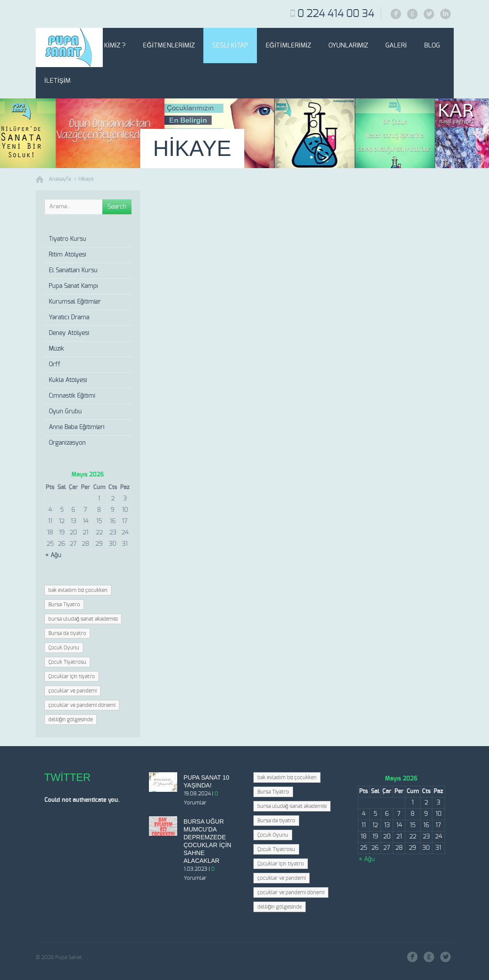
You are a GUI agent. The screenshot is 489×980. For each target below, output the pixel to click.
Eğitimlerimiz (288, 46)
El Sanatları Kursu (73, 270)
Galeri (396, 46)
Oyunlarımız (348, 46)
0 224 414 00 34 (336, 14)
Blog (432, 46)
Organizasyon (67, 443)
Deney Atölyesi (69, 333)
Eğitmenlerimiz (169, 46)
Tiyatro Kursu (67, 239)
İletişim (58, 81)
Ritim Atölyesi (67, 255)
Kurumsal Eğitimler (75, 302)
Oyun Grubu (65, 412)
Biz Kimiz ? (110, 46)
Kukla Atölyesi (68, 380)
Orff (55, 365)
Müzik (56, 349)
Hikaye (86, 179)
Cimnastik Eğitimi (72, 396)
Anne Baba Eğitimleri (77, 427)
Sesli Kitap (230, 46)
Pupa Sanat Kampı (74, 286)
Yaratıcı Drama (69, 318)
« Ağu (53, 555)
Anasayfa (60, 46)
